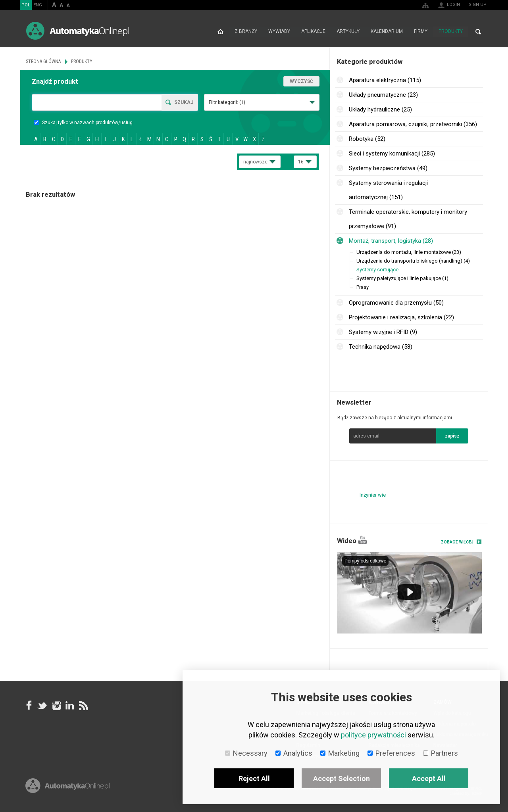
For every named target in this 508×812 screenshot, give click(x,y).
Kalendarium (387, 32)
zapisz (452, 436)
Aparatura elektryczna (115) (385, 80)
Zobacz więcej (457, 542)
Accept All (429, 778)
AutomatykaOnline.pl (78, 31)
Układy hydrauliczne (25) (380, 109)
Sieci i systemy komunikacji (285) (392, 154)
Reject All (254, 778)
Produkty (451, 32)
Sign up (478, 5)
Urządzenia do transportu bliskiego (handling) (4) (413, 261)
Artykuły (348, 32)
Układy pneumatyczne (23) (383, 95)
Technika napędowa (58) (381, 347)
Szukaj (184, 102)
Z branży (246, 32)
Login (453, 5)
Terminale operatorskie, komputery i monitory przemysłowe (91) (408, 219)
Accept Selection (342, 778)
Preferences (391, 753)
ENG (38, 5)
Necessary (246, 753)
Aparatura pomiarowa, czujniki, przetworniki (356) (413, 124)
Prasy (363, 287)
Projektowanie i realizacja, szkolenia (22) (401, 317)
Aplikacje (313, 32)
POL (26, 5)
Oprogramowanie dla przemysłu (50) (396, 303)
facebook (29, 706)
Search (478, 32)
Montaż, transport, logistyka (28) (391, 241)
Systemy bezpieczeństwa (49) (388, 168)
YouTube (363, 540)
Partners (441, 753)
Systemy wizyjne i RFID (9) (383, 332)
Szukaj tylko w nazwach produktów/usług (83, 123)
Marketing (340, 753)
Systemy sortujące (377, 270)
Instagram (56, 706)
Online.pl (67, 787)
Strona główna (220, 32)
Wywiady (279, 32)
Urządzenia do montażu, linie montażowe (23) (409, 252)
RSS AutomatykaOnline (83, 706)
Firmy (421, 32)
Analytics (294, 753)
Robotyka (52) (367, 139)
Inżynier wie (373, 495)
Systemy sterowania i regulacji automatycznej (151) (388, 190)
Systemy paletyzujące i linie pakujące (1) (402, 278)
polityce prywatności (373, 735)
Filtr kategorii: (227, 102)
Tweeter (42, 706)
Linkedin (69, 706)
